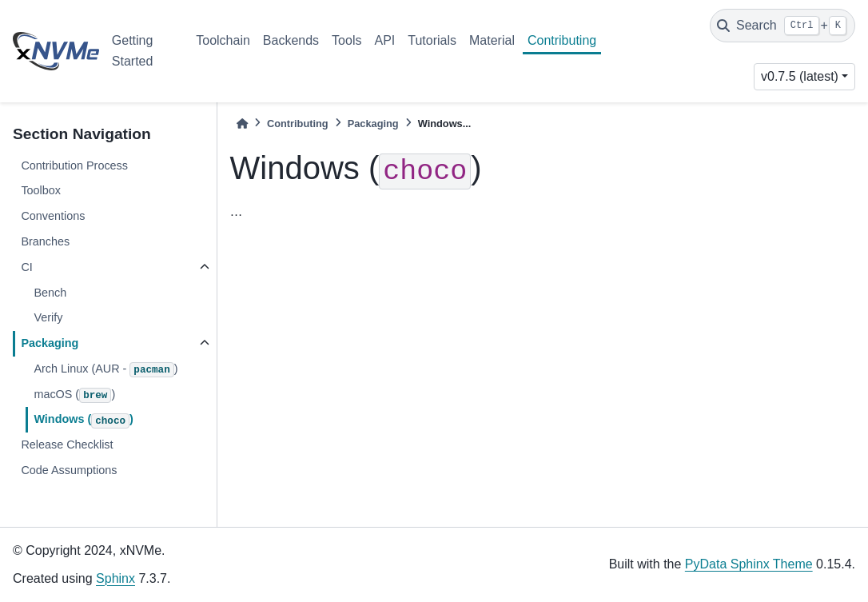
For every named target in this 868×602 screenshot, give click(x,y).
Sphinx (115, 578)
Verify (48, 317)
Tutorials (432, 40)
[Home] (242, 124)
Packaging (50, 343)
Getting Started (133, 51)
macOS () (74, 396)
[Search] (782, 26)
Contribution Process (74, 165)
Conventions (53, 216)
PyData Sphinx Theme (749, 564)
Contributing (562, 40)
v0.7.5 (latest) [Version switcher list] (800, 76)
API (384, 40)
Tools (346, 40)
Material (492, 40)
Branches (45, 241)
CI (26, 267)
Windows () (83, 421)
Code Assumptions (69, 470)
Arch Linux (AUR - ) (106, 370)
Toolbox (41, 190)
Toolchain (223, 40)
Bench (50, 293)
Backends (291, 40)
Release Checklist (67, 445)
